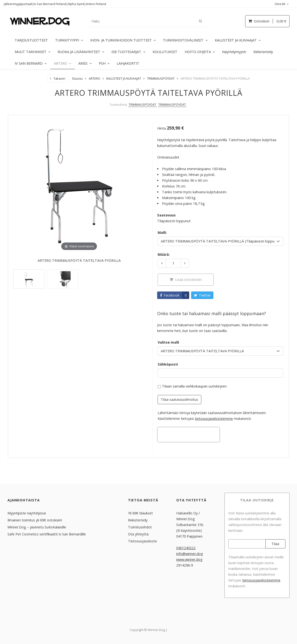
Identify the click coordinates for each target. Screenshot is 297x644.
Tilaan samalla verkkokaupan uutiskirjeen (192, 386)
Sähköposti (168, 364)
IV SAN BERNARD (29, 63)
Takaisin (59, 78)
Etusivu (78, 78)
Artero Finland (96, 4)
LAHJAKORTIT (128, 63)
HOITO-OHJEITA (198, 52)
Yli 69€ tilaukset (140, 513)
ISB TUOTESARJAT (126, 52)
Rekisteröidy (263, 52)
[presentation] (189, 434)
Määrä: (164, 254)
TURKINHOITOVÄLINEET (183, 40)
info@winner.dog (190, 553)
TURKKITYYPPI (67, 40)
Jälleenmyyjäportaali (18, 4)
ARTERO (61, 63)
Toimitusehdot (140, 527)
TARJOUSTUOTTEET (31, 40)
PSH (102, 63)
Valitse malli (168, 342)
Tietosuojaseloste (142, 541)
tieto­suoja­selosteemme (214, 418)
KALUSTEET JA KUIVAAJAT (236, 40)
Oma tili (280, 4)
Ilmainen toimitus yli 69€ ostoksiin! (35, 520)
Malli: (162, 232)
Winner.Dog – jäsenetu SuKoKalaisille (37, 527)
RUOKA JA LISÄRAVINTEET (79, 52)
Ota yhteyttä (138, 534)
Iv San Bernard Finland (50, 4)
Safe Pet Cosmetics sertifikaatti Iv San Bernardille (47, 534)
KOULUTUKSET (165, 52)
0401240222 (186, 548)
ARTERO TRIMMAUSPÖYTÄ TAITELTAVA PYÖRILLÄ (215, 78)
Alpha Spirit (76, 4)
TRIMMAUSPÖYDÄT (161, 78)
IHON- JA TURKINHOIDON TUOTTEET (121, 40)
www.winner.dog (189, 559)
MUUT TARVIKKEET (31, 52)
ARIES (83, 63)
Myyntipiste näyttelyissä (27, 513)
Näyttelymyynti (234, 52)
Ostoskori (267, 21)
